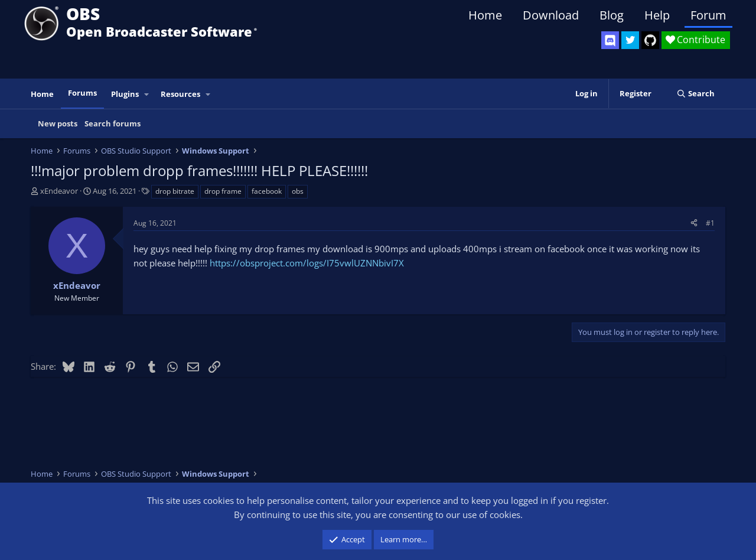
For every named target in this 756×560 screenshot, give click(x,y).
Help (657, 15)
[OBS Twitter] (630, 40)
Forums (82, 93)
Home (485, 15)
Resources (180, 94)
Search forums (113, 123)
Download (551, 15)
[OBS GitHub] (650, 40)
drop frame (223, 191)
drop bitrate (175, 191)
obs (298, 191)
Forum (708, 15)
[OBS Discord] (610, 40)
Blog (612, 15)
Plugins (125, 94)
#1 (710, 223)
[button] (147, 94)
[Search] (695, 94)
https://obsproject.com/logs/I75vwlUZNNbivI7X (307, 263)
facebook (267, 191)
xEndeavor (59, 191)
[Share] (694, 223)
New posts (58, 123)
